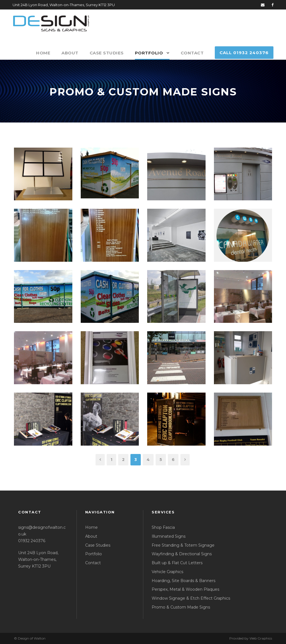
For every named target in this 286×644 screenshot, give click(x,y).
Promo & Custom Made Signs (181, 607)
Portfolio (149, 53)
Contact (192, 53)
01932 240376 (32, 541)
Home (43, 53)
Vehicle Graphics (167, 572)
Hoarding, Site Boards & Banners (183, 581)
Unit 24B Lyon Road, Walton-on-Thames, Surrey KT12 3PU (38, 559)
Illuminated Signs (169, 536)
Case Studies (107, 53)
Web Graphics (261, 638)
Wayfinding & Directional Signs (182, 554)
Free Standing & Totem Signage (183, 545)
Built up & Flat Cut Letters (177, 563)
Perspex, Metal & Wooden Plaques (185, 589)
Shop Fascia (163, 527)
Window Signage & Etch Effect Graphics (191, 598)
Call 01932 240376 (244, 53)
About (70, 53)
